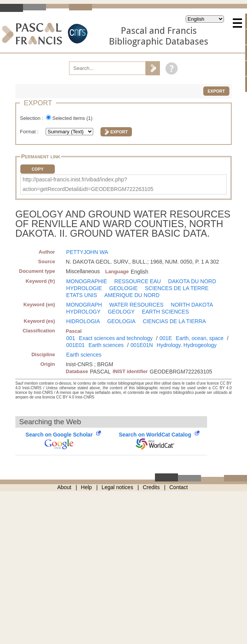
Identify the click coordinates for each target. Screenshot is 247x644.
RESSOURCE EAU (137, 281)
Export (216, 91)
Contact (179, 487)
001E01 (76, 345)
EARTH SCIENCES (165, 312)
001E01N (142, 345)
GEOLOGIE (123, 288)
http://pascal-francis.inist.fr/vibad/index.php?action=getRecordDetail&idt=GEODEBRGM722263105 (88, 184)
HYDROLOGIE (84, 288)
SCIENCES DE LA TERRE (177, 288)
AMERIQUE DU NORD (132, 295)
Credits (151, 487)
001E (166, 338)
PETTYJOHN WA (87, 252)
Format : (30, 132)
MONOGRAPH (84, 305)
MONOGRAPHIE (87, 281)
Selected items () (72, 118)
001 (71, 338)
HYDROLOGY (83, 312)
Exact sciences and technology (116, 338)
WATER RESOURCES (137, 305)
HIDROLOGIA (83, 321)
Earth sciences (106, 345)
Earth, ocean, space (200, 338)
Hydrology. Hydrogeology (187, 345)
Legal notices (118, 487)
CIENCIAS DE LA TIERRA (174, 321)
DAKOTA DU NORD (192, 281)
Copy (37, 169)
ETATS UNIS (82, 295)
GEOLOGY (121, 312)
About (64, 487)
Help (86, 487)
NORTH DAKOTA (192, 305)
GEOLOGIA (121, 321)
